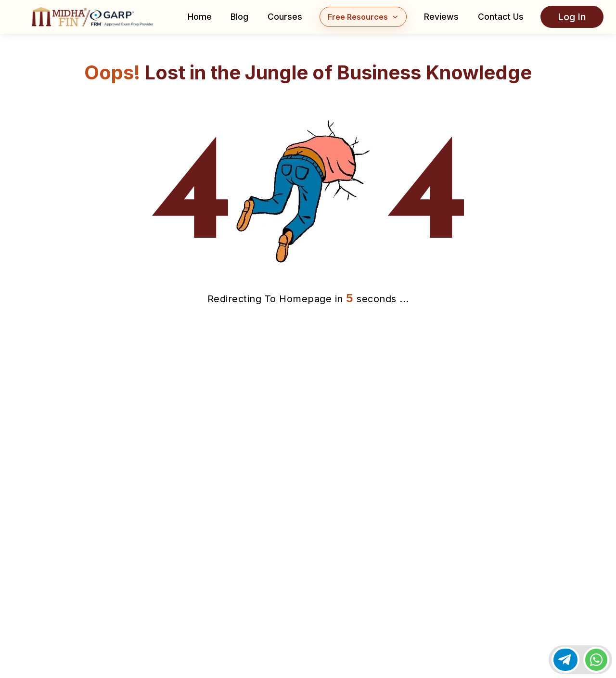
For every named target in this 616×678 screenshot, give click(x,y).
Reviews (441, 17)
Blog (239, 17)
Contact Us (501, 17)
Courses (285, 17)
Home (200, 17)
